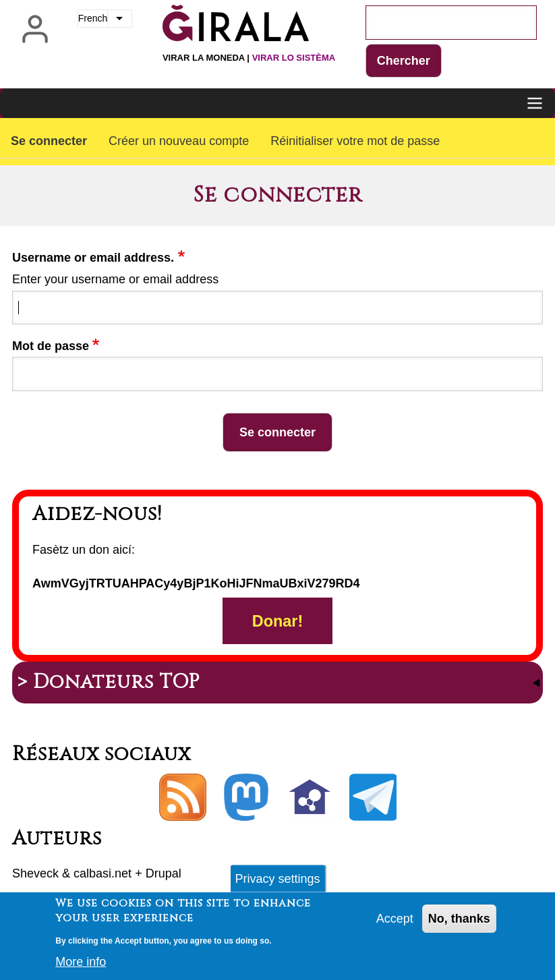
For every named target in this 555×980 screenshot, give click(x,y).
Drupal (164, 873)
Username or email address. (93, 258)
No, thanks (459, 924)
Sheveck (35, 873)
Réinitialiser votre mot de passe (355, 141)
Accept (395, 924)
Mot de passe (51, 346)
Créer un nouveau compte (179, 141)
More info (81, 967)
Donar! (277, 621)
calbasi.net (103, 873)
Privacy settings (277, 884)
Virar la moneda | (249, 58)
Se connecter (49, 141)
